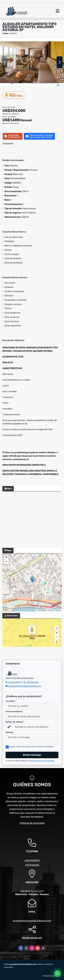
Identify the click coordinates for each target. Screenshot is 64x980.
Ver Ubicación (27, 636)
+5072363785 (32, 682)
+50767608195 (15, 682)
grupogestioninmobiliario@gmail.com (25, 686)
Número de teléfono (15, 722)
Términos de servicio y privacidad (42, 761)
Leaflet (39, 610)
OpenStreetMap (55, 610)
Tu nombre (11, 701)
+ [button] (6, 557)
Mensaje (10, 732)
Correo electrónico (14, 711)
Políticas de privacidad (32, 823)
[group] (32, 62)
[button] (12, 83)
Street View (14, 95)
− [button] (6, 562)
